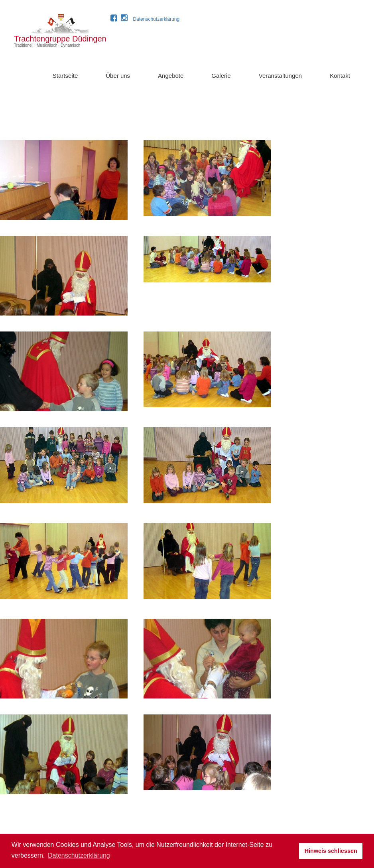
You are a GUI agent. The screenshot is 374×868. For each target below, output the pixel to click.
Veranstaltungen (280, 76)
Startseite (65, 76)
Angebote (171, 76)
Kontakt (340, 76)
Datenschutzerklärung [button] (79, 855)
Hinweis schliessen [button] (331, 851)
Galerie (221, 76)
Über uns (118, 76)
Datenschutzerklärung (156, 19)
